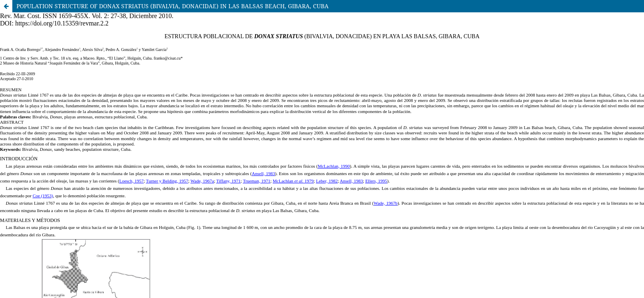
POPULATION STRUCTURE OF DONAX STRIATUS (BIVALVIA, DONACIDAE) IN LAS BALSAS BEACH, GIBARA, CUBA (172, 6)
